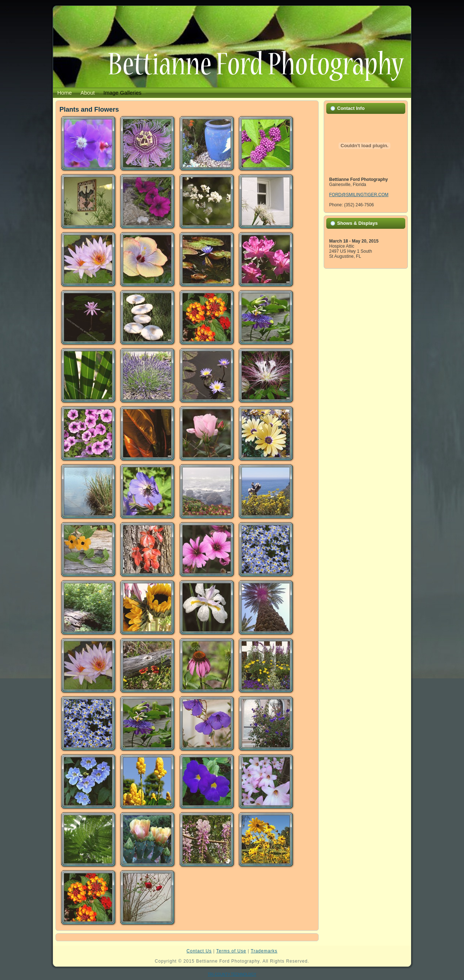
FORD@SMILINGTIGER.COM (359, 195)
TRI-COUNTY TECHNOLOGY (232, 974)
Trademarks (264, 951)
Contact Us (199, 951)
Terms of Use (231, 951)
